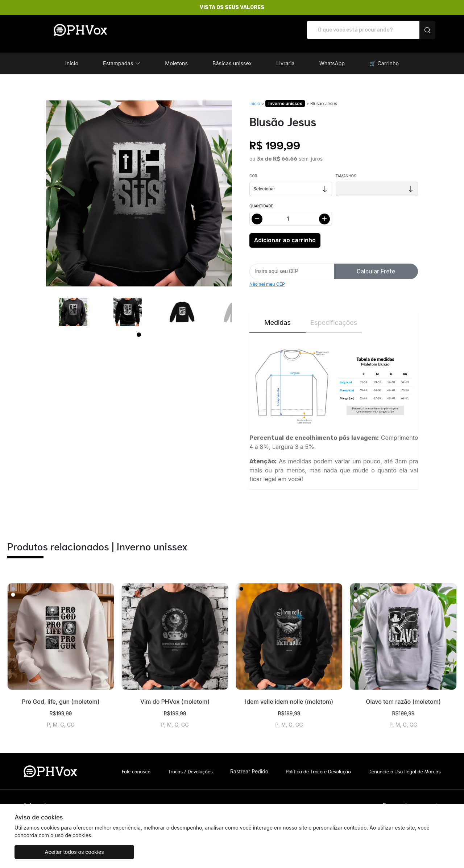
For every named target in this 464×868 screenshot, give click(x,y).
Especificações (334, 315)
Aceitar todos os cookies (51, 852)
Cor (253, 168)
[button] (122, 56)
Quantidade (261, 198)
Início (255, 96)
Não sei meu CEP (267, 276)
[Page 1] (139, 327)
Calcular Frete (376, 264)
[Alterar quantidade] (291, 211)
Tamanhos (346, 168)
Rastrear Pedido (249, 764)
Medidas (277, 315)
